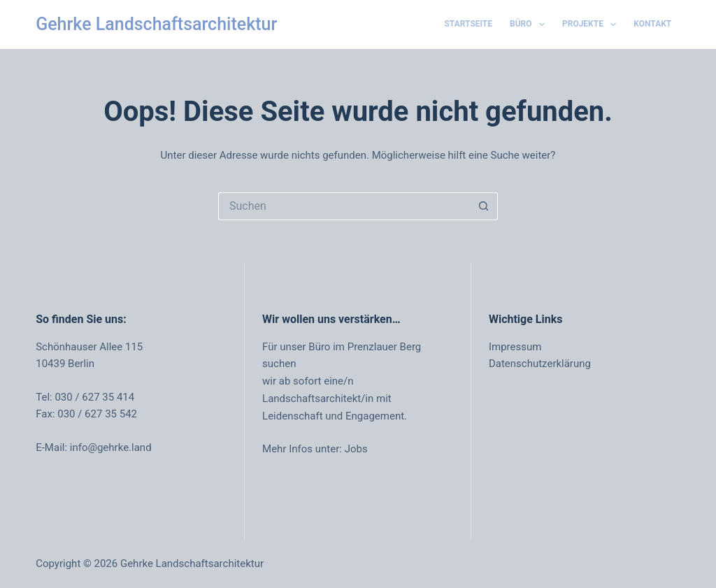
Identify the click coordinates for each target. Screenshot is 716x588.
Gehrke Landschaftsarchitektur (156, 24)
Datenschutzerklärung (540, 364)
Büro (530, 24)
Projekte (592, 24)
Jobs (356, 449)
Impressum (515, 347)
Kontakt (652, 24)
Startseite (468, 24)
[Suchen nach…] (344, 206)
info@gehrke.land (111, 447)
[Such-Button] (484, 206)
